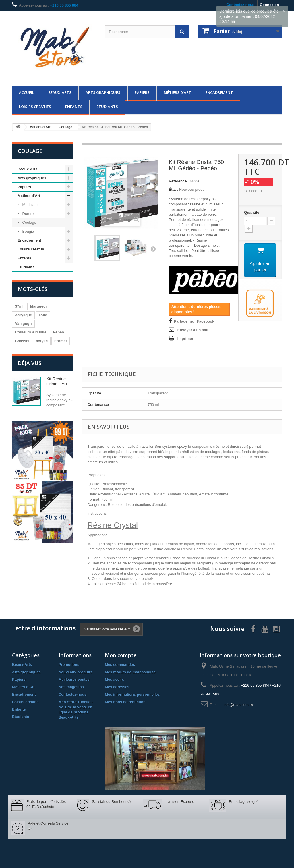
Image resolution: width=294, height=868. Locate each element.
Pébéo (58, 332)
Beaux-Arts (60, 92)
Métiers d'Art (177, 92)
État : (174, 189)
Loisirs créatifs (35, 107)
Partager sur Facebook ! (195, 321)
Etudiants (107, 107)
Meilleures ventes (74, 679)
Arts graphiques (103, 92)
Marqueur (39, 306)
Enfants (74, 107)
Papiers (142, 92)
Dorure (27, 214)
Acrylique (23, 315)
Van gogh (23, 324)
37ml (19, 306)
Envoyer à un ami (193, 330)
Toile (43, 315)
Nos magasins (71, 687)
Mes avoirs (114, 679)
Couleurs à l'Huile (31, 332)
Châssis (22, 341)
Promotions (69, 664)
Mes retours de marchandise (130, 672)
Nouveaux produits (76, 672)
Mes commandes (120, 664)
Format (61, 341)
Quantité (252, 212)
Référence (178, 181)
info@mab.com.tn (238, 705)
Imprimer (185, 338)
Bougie (28, 231)
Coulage (29, 222)
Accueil (27, 92)
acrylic (42, 341)
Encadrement (219, 92)
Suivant (153, 249)
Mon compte (121, 655)
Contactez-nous (73, 694)
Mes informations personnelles (132, 694)
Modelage (30, 205)
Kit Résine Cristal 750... (58, 381)
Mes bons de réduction (125, 702)
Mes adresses (117, 687)
